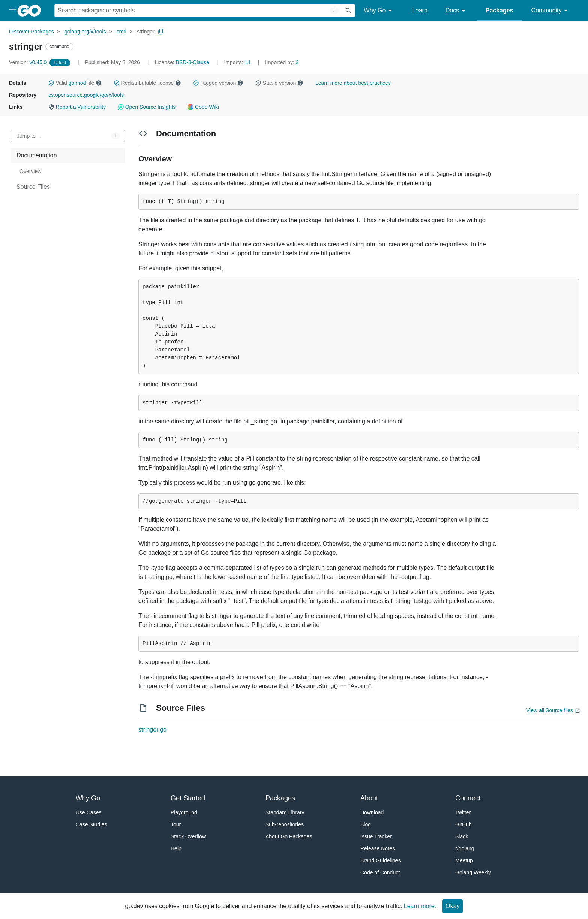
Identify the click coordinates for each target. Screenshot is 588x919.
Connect (468, 798)
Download (372, 812)
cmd (121, 32)
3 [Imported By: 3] (282, 62)
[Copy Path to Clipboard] (161, 32)
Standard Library (285, 812)
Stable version (279, 83)
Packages (499, 10)
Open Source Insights (147, 107)
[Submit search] (348, 11)
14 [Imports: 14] (238, 62)
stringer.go (152, 730)
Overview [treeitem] (30, 171)
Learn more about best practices (353, 83)
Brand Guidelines (380, 860)
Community (551, 11)
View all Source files (550, 710)
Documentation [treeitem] (37, 155)
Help (176, 848)
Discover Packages (31, 32)
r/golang (465, 848)
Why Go (379, 11)
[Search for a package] (198, 11)
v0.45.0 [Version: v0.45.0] (28, 62)
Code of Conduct (380, 872)
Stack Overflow (188, 836)
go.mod (77, 83)
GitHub (463, 824)
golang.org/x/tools (85, 32)
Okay (452, 906)
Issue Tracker (376, 836)
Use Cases (88, 812)
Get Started (188, 798)
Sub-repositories (285, 824)
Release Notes (378, 848)
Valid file (75, 83)
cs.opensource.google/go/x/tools (86, 95)
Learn (420, 10)
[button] (51, 83)
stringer (146, 32)
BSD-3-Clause (192, 62)
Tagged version (218, 83)
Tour (176, 824)
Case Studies (91, 824)
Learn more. (420, 906)
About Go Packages (289, 836)
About (369, 798)
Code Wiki (203, 107)
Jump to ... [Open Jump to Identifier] (29, 136)
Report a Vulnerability (77, 107)
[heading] (32, 11)
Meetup (464, 860)
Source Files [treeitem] (33, 187)
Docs (457, 11)
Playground (184, 812)
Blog (366, 824)
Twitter (463, 812)
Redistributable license (147, 83)
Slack (462, 836)
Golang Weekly (473, 872)
